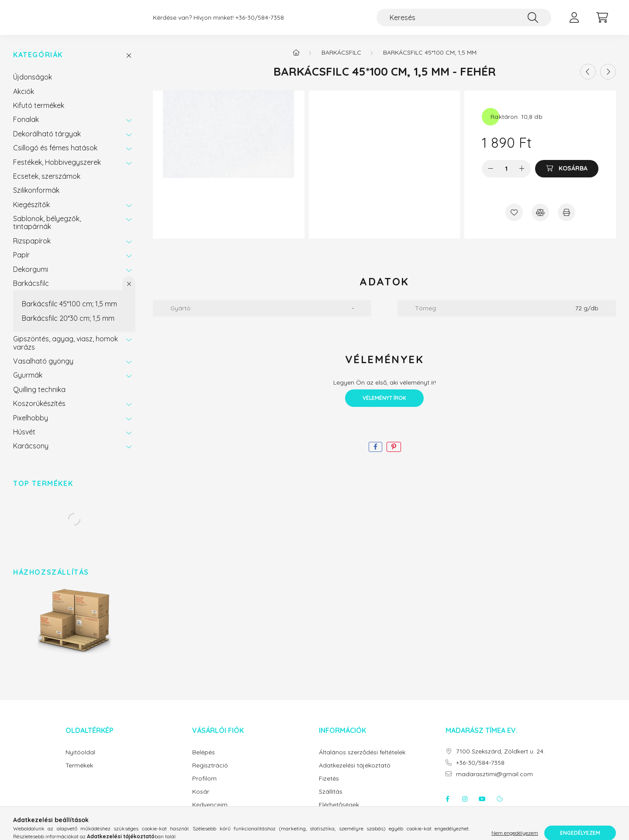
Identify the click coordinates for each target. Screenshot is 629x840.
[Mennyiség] (506, 177)
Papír (21, 264)
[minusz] (491, 177)
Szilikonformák (36, 199)
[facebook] (375, 456)
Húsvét (24, 441)
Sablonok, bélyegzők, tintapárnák (47, 231)
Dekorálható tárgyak (47, 142)
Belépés (204, 761)
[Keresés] (464, 22)
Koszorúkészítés (39, 412)
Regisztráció (210, 774)
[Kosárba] (567, 177)
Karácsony (31, 455)
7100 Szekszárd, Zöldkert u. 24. (500, 760)
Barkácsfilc (31, 292)
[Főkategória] (296, 61)
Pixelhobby (31, 427)
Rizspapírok (32, 250)
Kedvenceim (210, 814)
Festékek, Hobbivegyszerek (57, 171)
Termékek (79, 774)
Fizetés (329, 787)
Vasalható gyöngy (43, 370)
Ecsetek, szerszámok (47, 185)
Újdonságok (33, 86)
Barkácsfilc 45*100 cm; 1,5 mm (69, 312)
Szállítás (331, 800)
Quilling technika (39, 398)
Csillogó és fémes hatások (55, 156)
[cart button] (602, 22)
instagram (465, 808)
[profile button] (574, 22)
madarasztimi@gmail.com (494, 783)
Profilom (204, 787)
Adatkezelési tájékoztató (355, 774)
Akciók (24, 100)
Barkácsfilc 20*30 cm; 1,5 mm (68, 327)
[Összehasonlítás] (540, 221)
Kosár (201, 800)
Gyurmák (28, 384)
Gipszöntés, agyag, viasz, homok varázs (66, 351)
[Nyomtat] (567, 221)
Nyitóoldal (80, 761)
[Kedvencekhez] (514, 221)
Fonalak (26, 128)
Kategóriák (38, 64)
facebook (447, 808)
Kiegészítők (31, 213)
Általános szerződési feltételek (362, 761)
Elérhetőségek (339, 814)
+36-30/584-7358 (260, 22)
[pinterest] (394, 456)
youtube (482, 808)
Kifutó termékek (39, 114)
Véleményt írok (384, 407)
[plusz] (522, 177)
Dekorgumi (31, 278)
